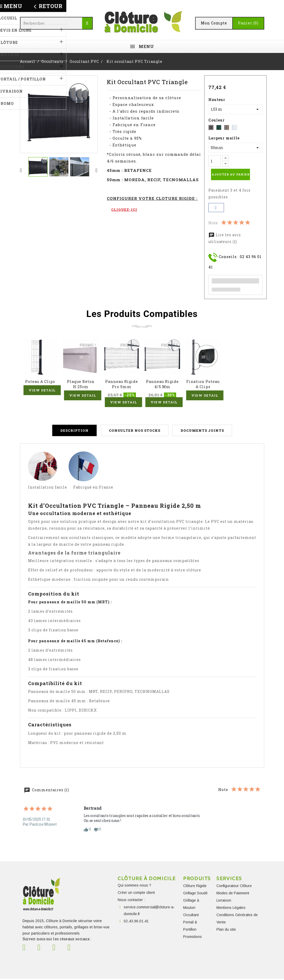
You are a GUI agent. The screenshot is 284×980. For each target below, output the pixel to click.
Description (74, 432)
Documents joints (202, 432)
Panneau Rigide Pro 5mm (122, 384)
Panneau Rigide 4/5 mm (162, 384)
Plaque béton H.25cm (81, 384)
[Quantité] (215, 161)
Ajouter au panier (231, 174)
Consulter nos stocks (135, 432)
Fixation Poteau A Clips (203, 384)
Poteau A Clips (40, 381)
